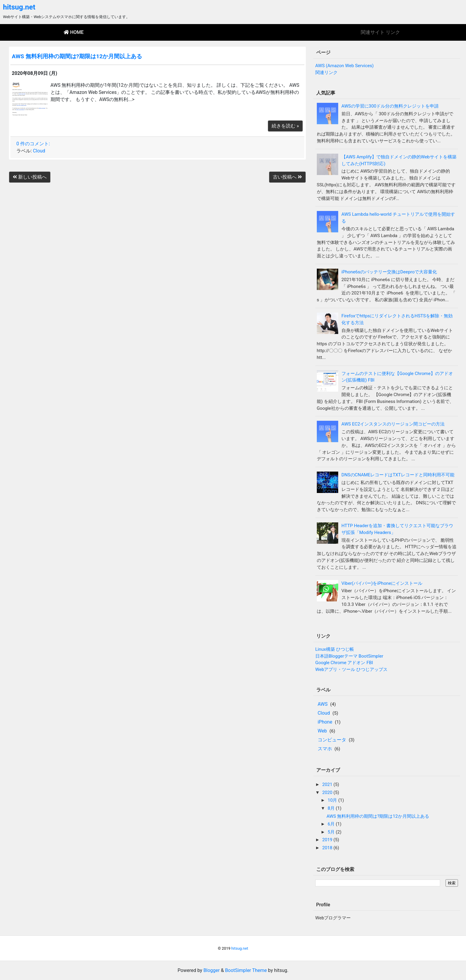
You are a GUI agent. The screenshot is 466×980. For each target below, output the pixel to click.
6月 (332, 824)
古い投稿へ (287, 177)
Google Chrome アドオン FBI (344, 663)
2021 (328, 784)
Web (322, 731)
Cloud (39, 151)
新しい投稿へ (30, 177)
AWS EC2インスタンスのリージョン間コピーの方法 (393, 424)
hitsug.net (19, 7)
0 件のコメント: (33, 144)
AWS (323, 704)
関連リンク (326, 73)
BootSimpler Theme (246, 970)
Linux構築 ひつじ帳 (335, 649)
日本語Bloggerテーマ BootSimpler (349, 656)
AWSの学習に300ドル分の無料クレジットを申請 (390, 106)
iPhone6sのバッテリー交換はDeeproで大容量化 (389, 272)
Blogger (211, 970)
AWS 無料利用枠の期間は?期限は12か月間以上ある (77, 56)
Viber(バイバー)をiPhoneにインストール (382, 583)
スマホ (325, 749)
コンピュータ (332, 740)
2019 (328, 840)
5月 (332, 832)
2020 (328, 792)
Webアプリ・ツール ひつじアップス (352, 669)
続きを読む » (285, 126)
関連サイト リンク (380, 32)
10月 (333, 800)
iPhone (325, 722)
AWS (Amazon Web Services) (345, 66)
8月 (332, 808)
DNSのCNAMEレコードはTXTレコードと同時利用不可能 (398, 475)
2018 (328, 848)
